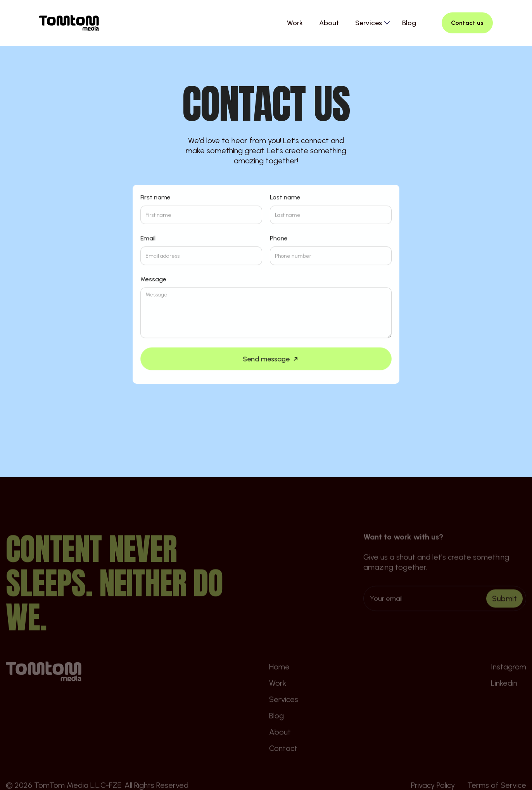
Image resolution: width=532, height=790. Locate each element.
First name (156, 198)
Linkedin (504, 696)
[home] (69, 23)
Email (149, 239)
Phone (279, 239)
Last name (285, 198)
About (329, 23)
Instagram (509, 679)
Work (295, 23)
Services (284, 712)
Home (279, 679)
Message (154, 280)
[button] (372, 23)
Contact (283, 761)
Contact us (467, 23)
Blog (409, 23)
